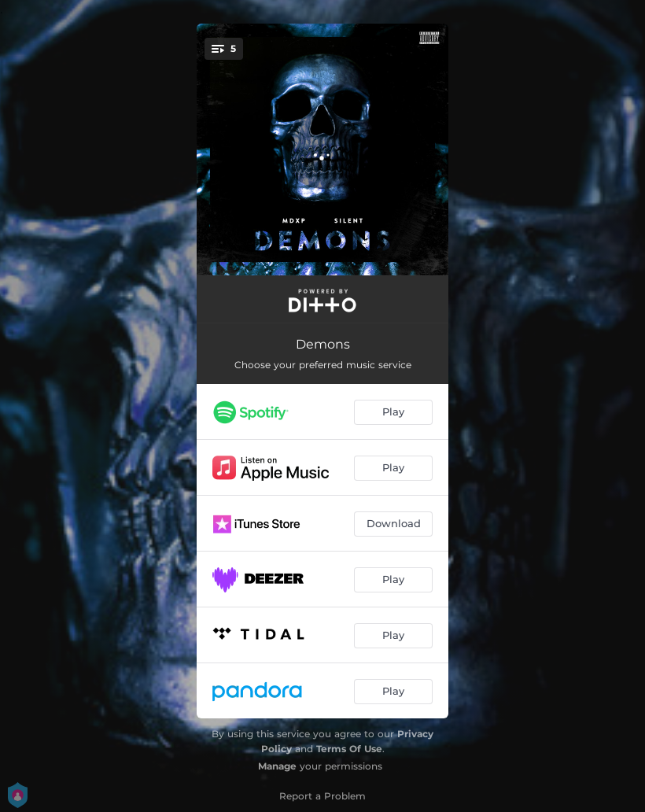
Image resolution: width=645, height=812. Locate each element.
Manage (277, 766)
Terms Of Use (349, 749)
